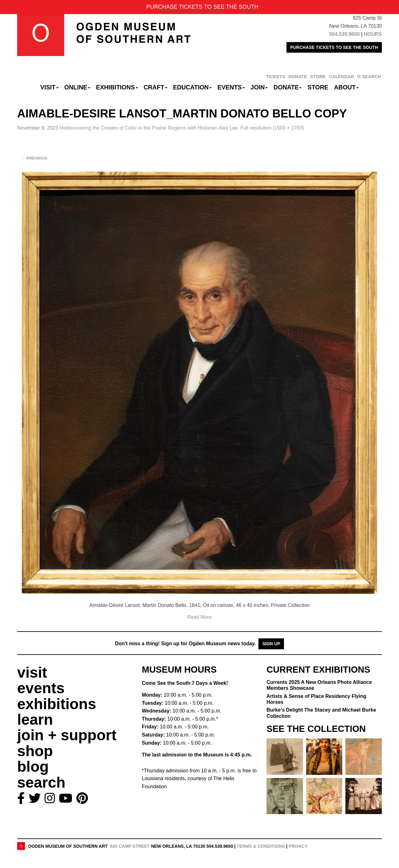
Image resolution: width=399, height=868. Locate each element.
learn (35, 720)
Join (259, 87)
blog (33, 767)
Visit (49, 87)
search (41, 782)
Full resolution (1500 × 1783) (272, 128)
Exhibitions (117, 87)
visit (32, 672)
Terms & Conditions (261, 846)
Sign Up (271, 644)
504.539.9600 (344, 34)
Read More (199, 617)
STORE (318, 77)
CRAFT (156, 87)
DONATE (298, 77)
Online (77, 87)
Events (231, 87)
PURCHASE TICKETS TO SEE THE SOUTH (334, 47)
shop (35, 751)
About (346, 87)
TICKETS (276, 77)
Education (192, 87)
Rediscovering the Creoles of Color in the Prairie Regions (149, 128)
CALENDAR (341, 77)
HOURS (373, 34)
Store (318, 87)
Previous (34, 158)
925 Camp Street (130, 846)
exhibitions (57, 704)
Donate (288, 87)
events (41, 688)
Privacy (298, 846)
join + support (67, 735)
